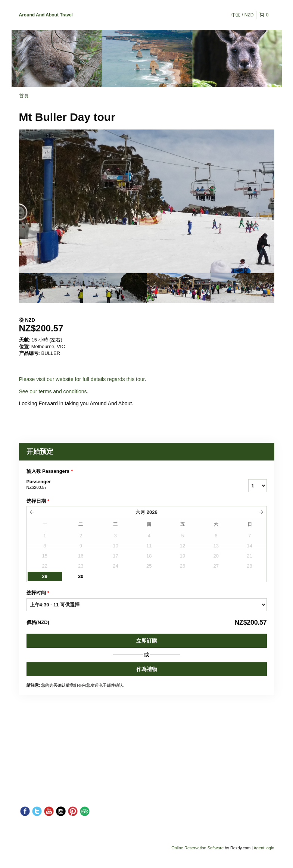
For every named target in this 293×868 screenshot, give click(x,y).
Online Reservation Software (197, 848)
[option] (51, 288)
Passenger (128, 485)
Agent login (264, 848)
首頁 (24, 96)
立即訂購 (147, 641)
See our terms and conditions (53, 391)
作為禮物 (147, 669)
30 (81, 576)
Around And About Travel (46, 15)
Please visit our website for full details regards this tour (82, 379)
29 (45, 576)
